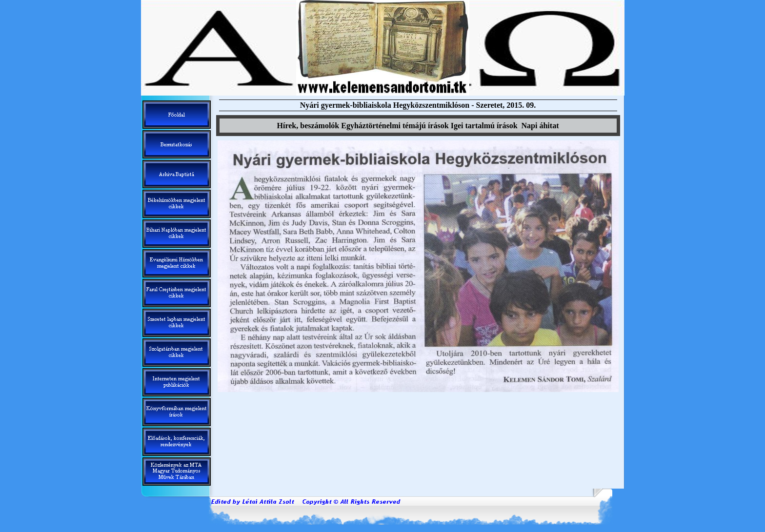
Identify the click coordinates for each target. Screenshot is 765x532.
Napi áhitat (540, 126)
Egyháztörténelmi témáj (395, 126)
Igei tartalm (484, 126)
